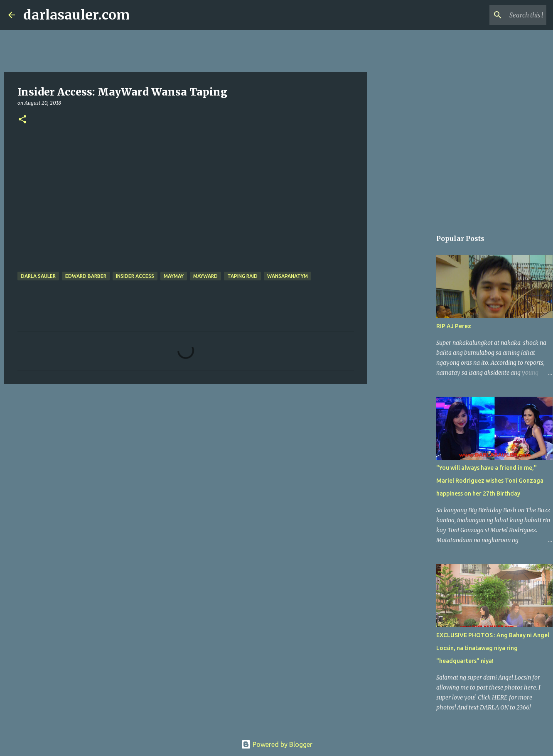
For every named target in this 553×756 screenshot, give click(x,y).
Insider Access (135, 276)
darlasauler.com (76, 15)
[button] (22, 120)
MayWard (205, 276)
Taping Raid (242, 276)
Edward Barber (86, 276)
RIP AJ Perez (454, 326)
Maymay (174, 276)
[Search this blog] (503, 15)
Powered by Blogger (277, 744)
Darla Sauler (38, 276)
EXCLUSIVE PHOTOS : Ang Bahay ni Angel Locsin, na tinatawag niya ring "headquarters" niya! (493, 648)
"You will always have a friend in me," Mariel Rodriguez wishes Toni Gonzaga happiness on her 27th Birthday (490, 481)
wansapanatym (288, 276)
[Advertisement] (186, 455)
